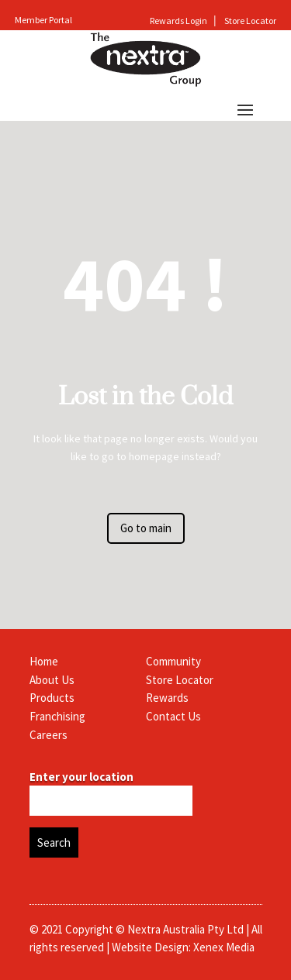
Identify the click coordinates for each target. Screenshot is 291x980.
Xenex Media (224, 947)
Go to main (146, 528)
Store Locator (250, 21)
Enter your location (81, 777)
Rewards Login (179, 21)
